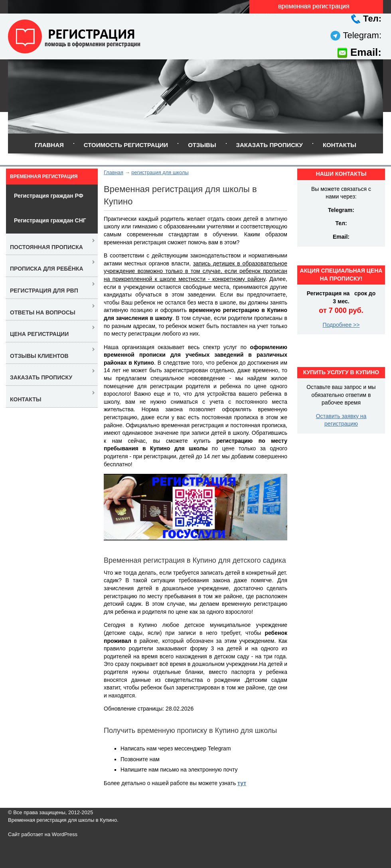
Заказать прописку (270, 145)
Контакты (340, 145)
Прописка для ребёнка (47, 269)
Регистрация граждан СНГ (50, 220)
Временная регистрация (44, 177)
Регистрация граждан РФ (49, 196)
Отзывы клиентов (39, 356)
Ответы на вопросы (43, 312)
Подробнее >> (341, 325)
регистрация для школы (160, 172)
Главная (49, 145)
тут (242, 783)
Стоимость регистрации (126, 145)
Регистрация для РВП (44, 291)
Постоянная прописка (46, 247)
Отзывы (202, 145)
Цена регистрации (39, 334)
